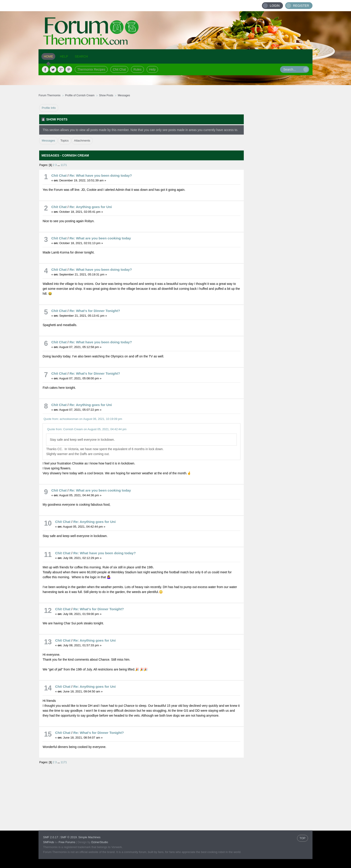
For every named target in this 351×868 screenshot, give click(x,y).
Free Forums (67, 842)
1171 (64, 165)
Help (152, 69)
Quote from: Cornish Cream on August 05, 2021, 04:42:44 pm (87, 429)
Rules (137, 69)
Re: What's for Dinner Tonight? (95, 311)
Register (301, 6)
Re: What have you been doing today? (101, 175)
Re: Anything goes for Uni (91, 207)
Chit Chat (119, 69)
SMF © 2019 (69, 837)
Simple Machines (89, 837)
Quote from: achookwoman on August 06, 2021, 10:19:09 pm (83, 419)
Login (275, 6)
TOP (303, 838)
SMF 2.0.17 (50, 837)
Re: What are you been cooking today (100, 238)
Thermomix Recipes (91, 69)
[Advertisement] (278, 171)
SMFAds (48, 842)
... (59, 165)
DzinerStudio (100, 842)
